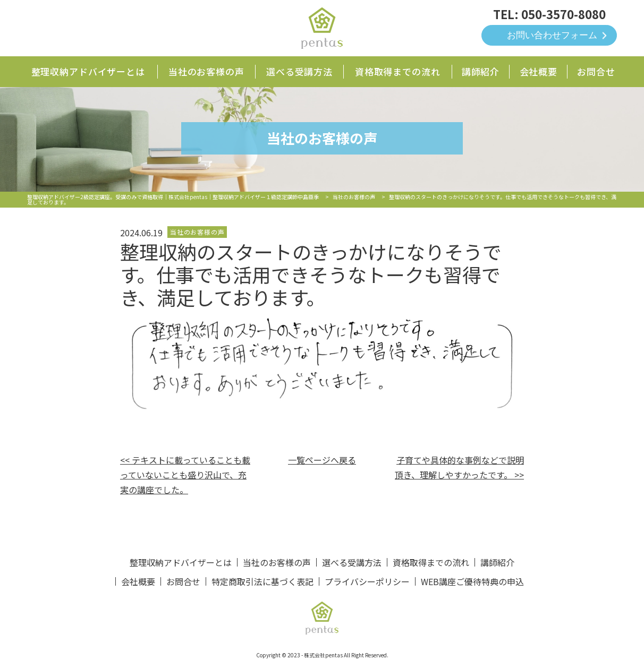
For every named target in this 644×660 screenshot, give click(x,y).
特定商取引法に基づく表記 (262, 581)
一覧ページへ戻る (322, 460)
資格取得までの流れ (398, 71)
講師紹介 (481, 71)
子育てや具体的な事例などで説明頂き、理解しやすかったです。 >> (459, 467)
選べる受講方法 (299, 71)
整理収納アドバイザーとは (88, 71)
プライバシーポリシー (367, 581)
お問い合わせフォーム (552, 35)
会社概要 (539, 71)
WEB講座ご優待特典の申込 (472, 581)
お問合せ (596, 71)
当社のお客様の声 (206, 71)
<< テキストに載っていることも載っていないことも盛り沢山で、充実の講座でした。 (185, 475)
